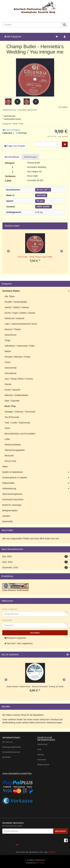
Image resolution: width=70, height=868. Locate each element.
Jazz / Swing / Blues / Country (19, 379)
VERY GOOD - (44, 207)
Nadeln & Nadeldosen (36, 472)
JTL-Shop (40, 863)
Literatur (6, 516)
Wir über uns (7, 742)
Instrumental (10, 368)
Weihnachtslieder (13, 445)
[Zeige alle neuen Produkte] (68, 655)
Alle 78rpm (10, 296)
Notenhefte (8, 521)
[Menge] (48, 144)
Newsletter (7, 757)
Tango (7, 340)
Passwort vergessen (15, 638)
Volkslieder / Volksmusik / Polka (20, 346)
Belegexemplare (10, 510)
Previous (8, 251)
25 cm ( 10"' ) (43, 190)
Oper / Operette (12, 401)
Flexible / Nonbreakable (16, 302)
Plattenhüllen (36, 483)
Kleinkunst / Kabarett (14, 318)
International (10, 373)
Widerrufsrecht (43, 765)
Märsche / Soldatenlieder (16, 395)
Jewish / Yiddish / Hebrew (17, 307)
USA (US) (41, 195)
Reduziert (9, 456)
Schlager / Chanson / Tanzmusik (20, 412)
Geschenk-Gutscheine (13, 499)
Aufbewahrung (36, 489)
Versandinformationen (11, 752)
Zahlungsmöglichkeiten (12, 747)
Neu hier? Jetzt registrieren (19, 643)
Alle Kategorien (13, 37)
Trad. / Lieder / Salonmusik (17, 423)
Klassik (8, 384)
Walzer (8, 351)
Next (62, 251)
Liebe (7, 439)
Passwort (7, 620)
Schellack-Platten (36, 291)
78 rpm (40, 201)
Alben (5, 467)
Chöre (7, 362)
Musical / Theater (13, 329)
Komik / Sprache (12, 390)
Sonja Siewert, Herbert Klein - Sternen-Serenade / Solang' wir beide (35, 687)
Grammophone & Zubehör (36, 478)
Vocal (7, 428)
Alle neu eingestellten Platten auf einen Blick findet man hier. (31, 539)
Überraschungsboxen (12, 494)
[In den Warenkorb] (65, 144)
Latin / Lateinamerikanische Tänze (21, 324)
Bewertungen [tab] (30, 157)
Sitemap (41, 755)
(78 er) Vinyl (10, 461)
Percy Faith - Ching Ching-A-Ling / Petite (35, 257)
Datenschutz (42, 744)
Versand (65, 136)
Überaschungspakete (15, 450)
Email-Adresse (10, 609)
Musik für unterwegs (12, 505)
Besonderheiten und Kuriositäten (20, 434)
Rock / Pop (18, 124)
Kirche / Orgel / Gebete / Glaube (20, 313)
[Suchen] (32, 25)
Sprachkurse (11, 335)
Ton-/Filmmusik (12, 417)
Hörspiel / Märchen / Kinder (18, 357)
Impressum (42, 760)
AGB (39, 750)
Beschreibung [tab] (12, 157)
